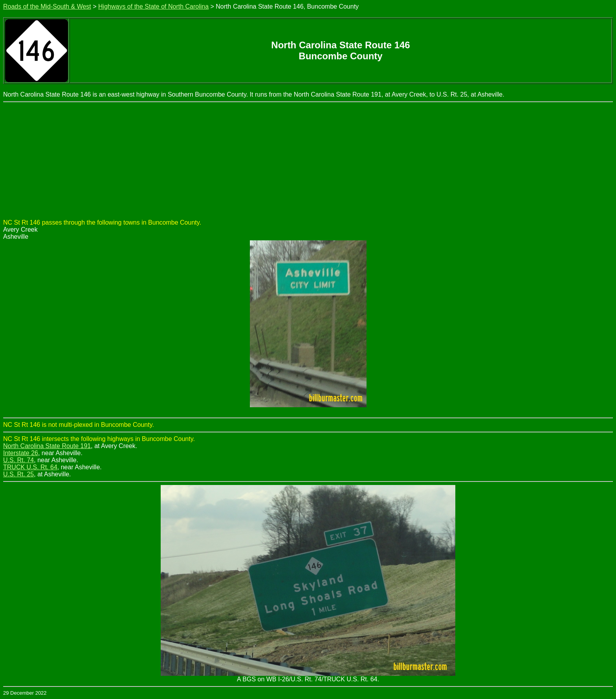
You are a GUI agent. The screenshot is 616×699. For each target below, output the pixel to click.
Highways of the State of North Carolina (153, 6)
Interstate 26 (21, 453)
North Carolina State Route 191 (47, 446)
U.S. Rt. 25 (18, 474)
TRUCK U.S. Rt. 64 (30, 467)
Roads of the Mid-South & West (47, 6)
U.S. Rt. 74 (18, 460)
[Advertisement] (308, 161)
